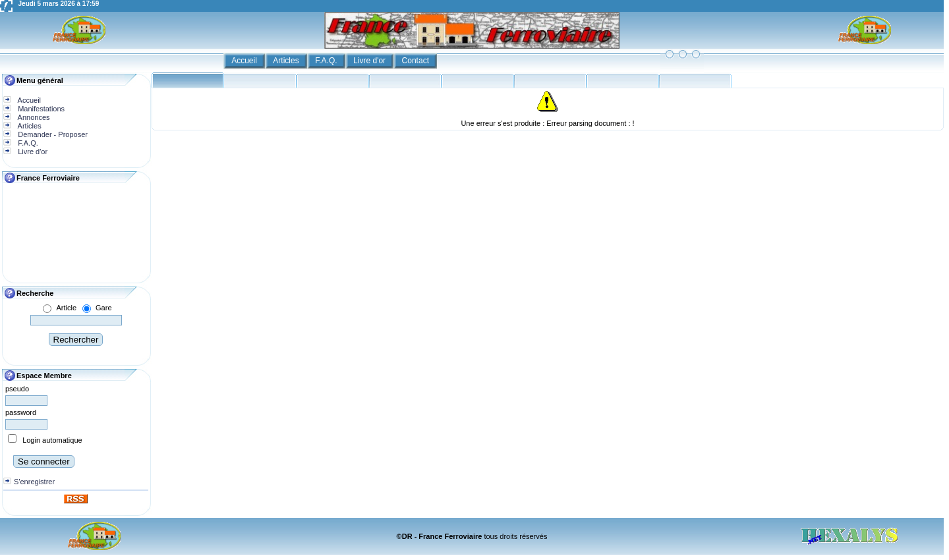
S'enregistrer (34, 482)
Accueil (245, 61)
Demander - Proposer (52, 134)
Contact (417, 61)
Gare (103, 308)
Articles (287, 61)
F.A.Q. (327, 61)
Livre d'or (370, 61)
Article (66, 308)
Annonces (33, 117)
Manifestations (40, 109)
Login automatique (52, 440)
